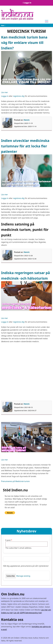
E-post (8, 540)
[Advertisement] (26, 372)
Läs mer (4, 92)
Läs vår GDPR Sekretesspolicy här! (28, 613)
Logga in (27, 3)
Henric (27, 120)
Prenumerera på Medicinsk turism (15, 481)
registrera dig (19, 96)
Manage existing (23, 576)
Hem (3, 25)
